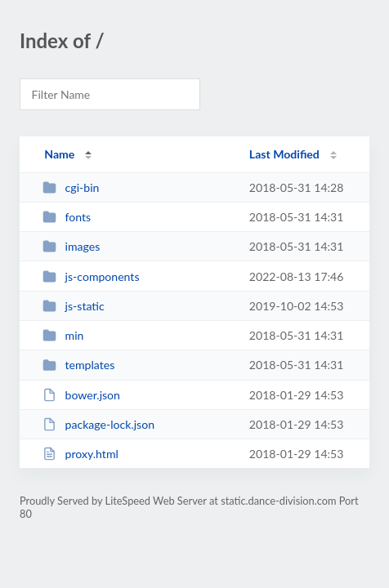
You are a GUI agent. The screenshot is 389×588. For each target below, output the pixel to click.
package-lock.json (98, 424)
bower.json (81, 395)
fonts (67, 217)
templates (78, 365)
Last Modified (284, 154)
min (63, 335)
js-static (74, 306)
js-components (91, 276)
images (71, 246)
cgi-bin (71, 187)
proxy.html (80, 454)
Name (59, 154)
